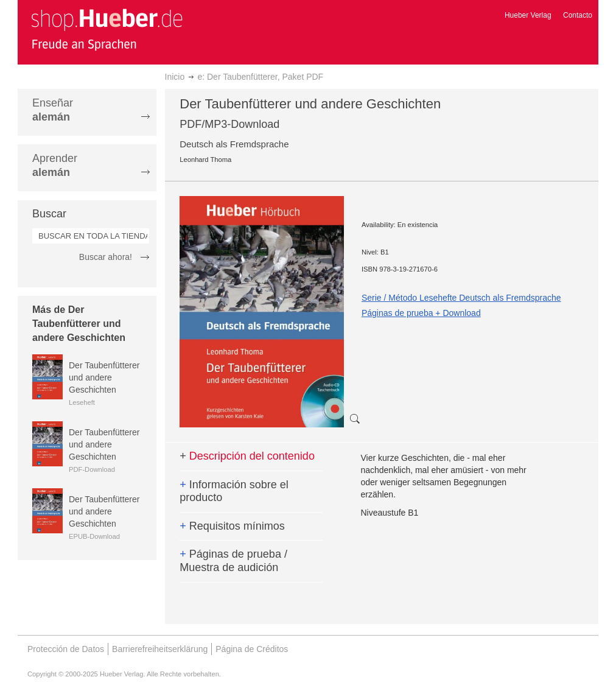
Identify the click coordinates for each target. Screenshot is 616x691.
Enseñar (53, 110)
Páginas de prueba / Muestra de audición (233, 561)
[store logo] (107, 29)
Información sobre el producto (234, 491)
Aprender (55, 165)
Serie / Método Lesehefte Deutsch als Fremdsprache (461, 298)
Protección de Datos (66, 649)
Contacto (578, 15)
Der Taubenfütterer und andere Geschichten (104, 377)
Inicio (175, 77)
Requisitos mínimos (232, 526)
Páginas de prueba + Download (421, 313)
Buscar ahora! (106, 257)
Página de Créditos (252, 649)
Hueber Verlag (528, 15)
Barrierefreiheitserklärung (160, 649)
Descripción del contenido (247, 456)
